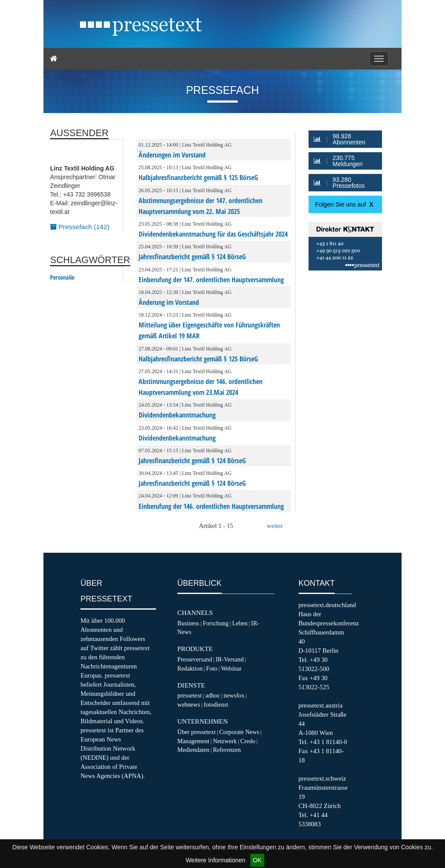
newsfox (234, 695)
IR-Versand (229, 659)
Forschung (216, 623)
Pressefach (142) (80, 227)
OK (257, 860)
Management (193, 741)
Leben (240, 623)
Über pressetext (196, 732)
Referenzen (227, 750)
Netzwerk (225, 741)
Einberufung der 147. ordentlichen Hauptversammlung (211, 280)
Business (188, 623)
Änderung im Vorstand (169, 302)
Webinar (231, 668)
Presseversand (195, 659)
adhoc (213, 695)
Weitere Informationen (215, 860)
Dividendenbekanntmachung (177, 415)
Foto (212, 668)
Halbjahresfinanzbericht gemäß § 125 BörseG (198, 177)
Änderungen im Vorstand (172, 155)
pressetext (189, 695)
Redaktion (190, 668)
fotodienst (216, 704)
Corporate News (239, 732)
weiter (275, 526)
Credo (248, 741)
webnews (189, 704)
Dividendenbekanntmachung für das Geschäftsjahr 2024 (213, 234)
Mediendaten (193, 750)
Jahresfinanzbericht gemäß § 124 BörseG (192, 257)
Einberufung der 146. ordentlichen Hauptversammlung (211, 506)
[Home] (54, 59)
